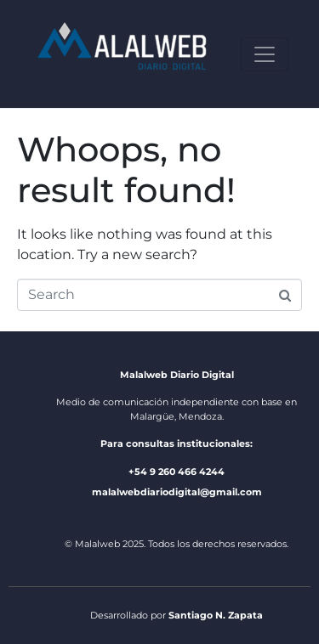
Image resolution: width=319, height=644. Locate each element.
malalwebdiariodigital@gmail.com (177, 492)
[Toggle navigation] (265, 54)
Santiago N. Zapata (216, 615)
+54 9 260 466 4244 (177, 472)
